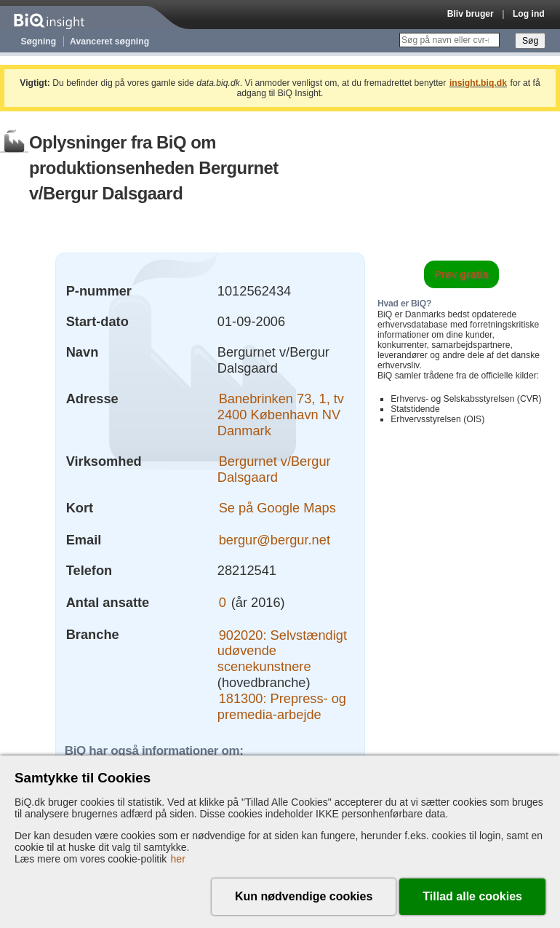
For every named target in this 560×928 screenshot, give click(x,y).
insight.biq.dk (478, 83)
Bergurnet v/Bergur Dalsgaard (274, 469)
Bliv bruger (471, 14)
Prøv (461, 274)
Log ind (529, 14)
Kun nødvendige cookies (304, 896)
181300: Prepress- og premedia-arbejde (282, 706)
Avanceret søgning (109, 41)
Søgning (39, 41)
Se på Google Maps (277, 508)
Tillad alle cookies (472, 896)
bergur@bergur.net (275, 540)
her (178, 859)
